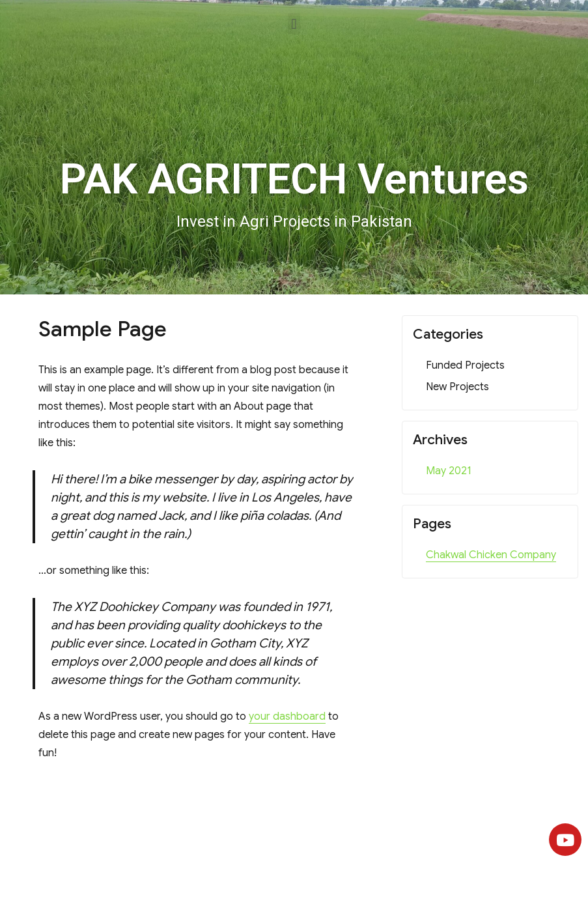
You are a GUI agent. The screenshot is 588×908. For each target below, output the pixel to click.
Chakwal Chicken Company (491, 555)
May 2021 (449, 471)
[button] (294, 24)
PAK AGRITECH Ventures (294, 179)
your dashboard (287, 716)
